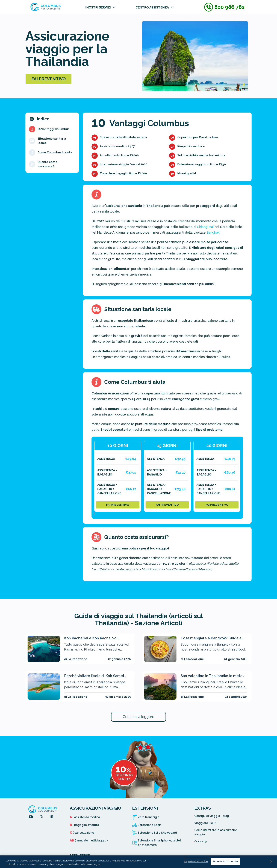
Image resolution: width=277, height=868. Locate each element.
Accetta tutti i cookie (225, 861)
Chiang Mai (205, 227)
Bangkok (213, 232)
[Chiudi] (271, 861)
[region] (138, 862)
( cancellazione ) (83, 833)
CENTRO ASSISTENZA (152, 7)
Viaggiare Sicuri (205, 823)
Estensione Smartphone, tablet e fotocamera (159, 843)
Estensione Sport (150, 825)
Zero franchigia (149, 817)
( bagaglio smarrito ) (85, 825)
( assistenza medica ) (86, 817)
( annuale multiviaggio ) (89, 840)
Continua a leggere (138, 717)
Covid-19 (201, 841)
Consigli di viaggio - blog (212, 816)
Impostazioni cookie (196, 861)
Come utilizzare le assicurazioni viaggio (216, 832)
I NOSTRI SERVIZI (98, 7)
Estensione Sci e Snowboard (157, 833)
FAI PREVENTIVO (49, 79)
